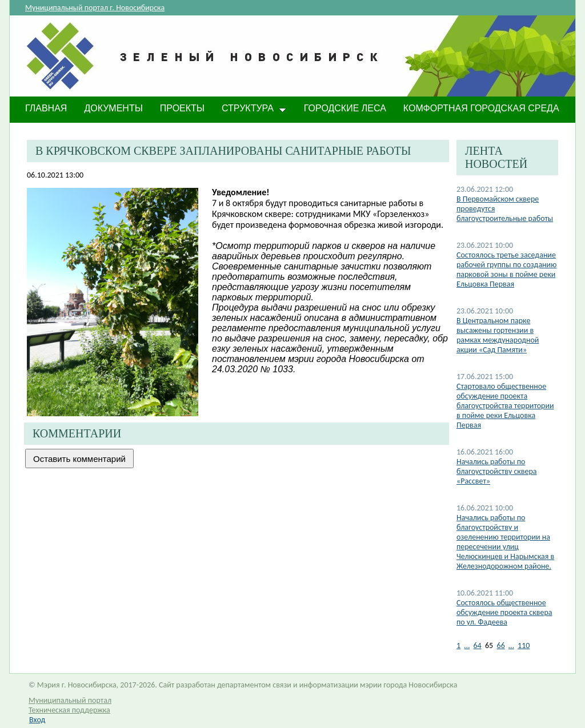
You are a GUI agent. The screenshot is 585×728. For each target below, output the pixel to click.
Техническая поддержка (69, 710)
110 (524, 645)
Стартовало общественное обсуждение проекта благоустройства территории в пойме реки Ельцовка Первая (505, 406)
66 (501, 645)
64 (477, 645)
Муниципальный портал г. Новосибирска (95, 8)
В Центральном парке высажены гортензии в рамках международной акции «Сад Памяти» (498, 335)
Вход (37, 720)
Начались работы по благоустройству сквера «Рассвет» (497, 471)
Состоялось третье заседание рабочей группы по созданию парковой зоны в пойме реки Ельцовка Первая (506, 270)
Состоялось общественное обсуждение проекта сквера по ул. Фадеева (504, 612)
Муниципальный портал (70, 700)
